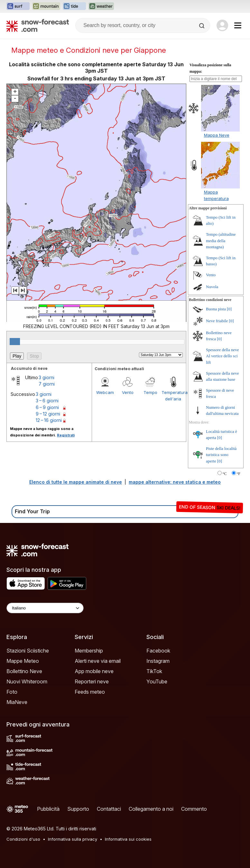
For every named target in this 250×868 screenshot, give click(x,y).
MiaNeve (17, 702)
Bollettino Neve (24, 671)
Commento (194, 809)
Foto (12, 692)
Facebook (158, 651)
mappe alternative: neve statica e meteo (175, 482)
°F (239, 474)
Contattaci (109, 809)
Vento (128, 392)
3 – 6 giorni (47, 401)
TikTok (154, 671)
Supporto (78, 809)
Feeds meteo (90, 692)
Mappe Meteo (23, 661)
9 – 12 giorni (48, 414)
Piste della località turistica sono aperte (221, 455)
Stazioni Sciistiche (28, 651)
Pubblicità (48, 809)
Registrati (66, 435)
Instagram (158, 661)
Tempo (150, 392)
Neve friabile (217, 321)
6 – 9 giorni (47, 407)
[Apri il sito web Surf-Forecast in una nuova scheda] (18, 6)
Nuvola (212, 287)
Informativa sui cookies (128, 839)
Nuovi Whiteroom (27, 681)
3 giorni (46, 377)
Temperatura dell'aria (173, 396)
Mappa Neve (217, 135)
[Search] (202, 26)
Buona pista (216, 309)
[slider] (15, 342)
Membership (89, 651)
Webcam (105, 392)
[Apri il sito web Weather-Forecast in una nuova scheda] (101, 6)
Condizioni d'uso (23, 839)
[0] (229, 309)
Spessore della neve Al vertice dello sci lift (222, 356)
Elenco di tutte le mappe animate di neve (76, 482)
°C (225, 474)
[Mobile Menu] (238, 25)
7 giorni (47, 384)
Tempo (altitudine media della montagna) (221, 241)
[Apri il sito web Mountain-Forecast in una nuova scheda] (46, 6)
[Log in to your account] (222, 25)
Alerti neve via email (98, 661)
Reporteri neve (92, 681)
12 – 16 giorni (49, 420)
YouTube (157, 681)
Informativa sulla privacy (73, 839)
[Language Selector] (45, 608)
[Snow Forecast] (38, 25)
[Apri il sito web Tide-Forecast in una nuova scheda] (74, 6)
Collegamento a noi (151, 809)
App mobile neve (94, 671)
